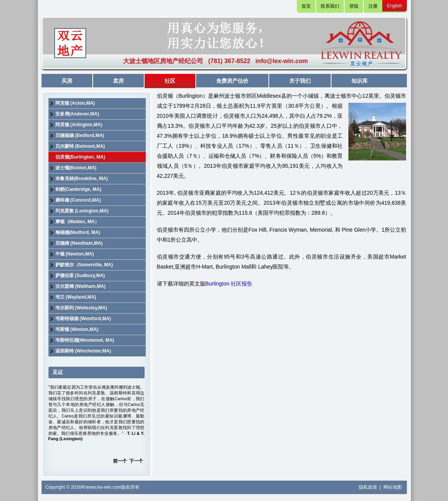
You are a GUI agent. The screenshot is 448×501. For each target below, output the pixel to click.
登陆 (354, 6)
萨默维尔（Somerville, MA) (84, 265)
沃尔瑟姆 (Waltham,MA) (81, 286)
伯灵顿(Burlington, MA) (80, 157)
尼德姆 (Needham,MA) (79, 243)
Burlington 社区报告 (229, 284)
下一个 (136, 461)
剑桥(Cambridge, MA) (78, 189)
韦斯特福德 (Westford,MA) (83, 319)
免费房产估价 (232, 81)
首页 (306, 6)
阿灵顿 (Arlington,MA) (79, 125)
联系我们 (330, 6)
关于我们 (300, 81)
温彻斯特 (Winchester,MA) (83, 351)
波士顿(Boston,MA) (76, 168)
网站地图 (393, 487)
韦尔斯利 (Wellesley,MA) (81, 308)
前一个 (120, 461)
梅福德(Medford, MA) (78, 232)
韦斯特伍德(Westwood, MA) (85, 340)
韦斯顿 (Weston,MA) (77, 329)
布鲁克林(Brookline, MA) (82, 179)
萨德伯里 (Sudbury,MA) (80, 276)
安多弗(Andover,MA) (77, 114)
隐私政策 (369, 487)
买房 (67, 81)
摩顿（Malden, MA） (77, 222)
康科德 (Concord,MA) (78, 200)
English (394, 6)
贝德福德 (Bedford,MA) (80, 135)
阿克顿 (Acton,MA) (75, 103)
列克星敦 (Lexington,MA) (82, 211)
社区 (170, 81)
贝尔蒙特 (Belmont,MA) (80, 146)
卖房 (118, 81)
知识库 (360, 81)
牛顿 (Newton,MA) (75, 254)
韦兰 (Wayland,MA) (76, 297)
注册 (373, 6)
